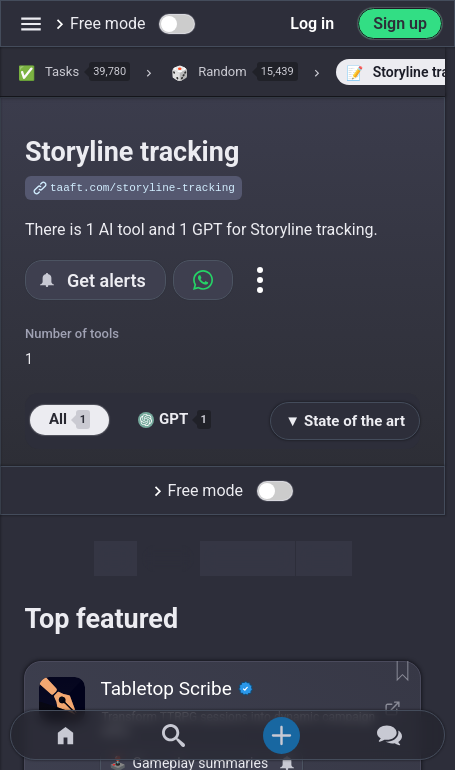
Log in (312, 23)
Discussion (247, 558)
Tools (168, 558)
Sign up (400, 23)
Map (324, 558)
